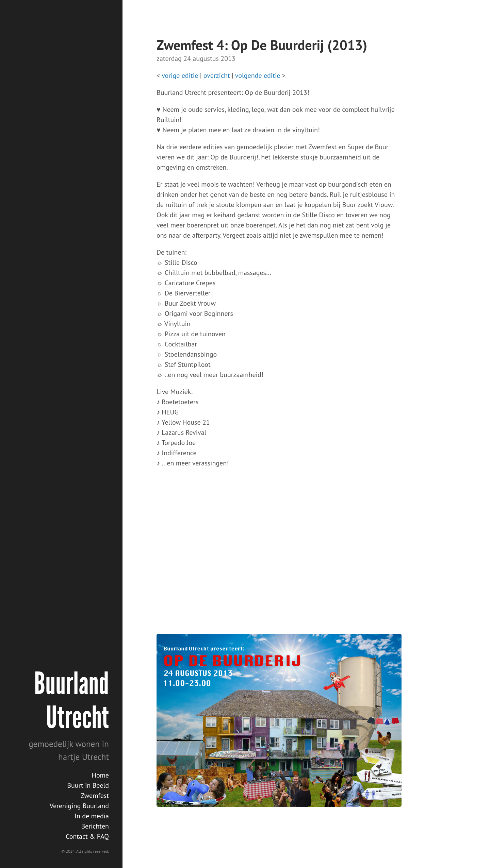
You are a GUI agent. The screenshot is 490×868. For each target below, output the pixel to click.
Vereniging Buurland (79, 806)
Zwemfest (95, 796)
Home (100, 775)
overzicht (217, 75)
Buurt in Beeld (88, 785)
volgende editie (258, 75)
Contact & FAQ (87, 836)
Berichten (95, 826)
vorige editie (180, 75)
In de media (92, 816)
